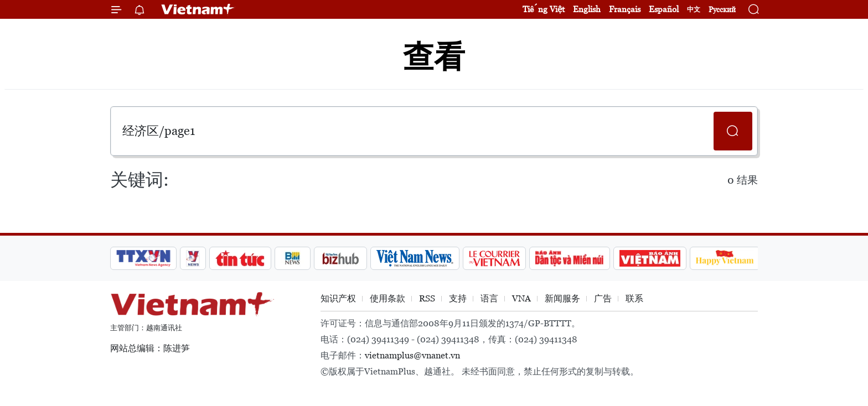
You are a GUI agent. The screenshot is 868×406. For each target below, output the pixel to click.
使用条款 (387, 298)
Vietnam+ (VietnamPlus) (198, 9)
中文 (694, 9)
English (587, 9)
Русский (722, 10)
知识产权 (338, 298)
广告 (603, 298)
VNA (521, 298)
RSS (427, 298)
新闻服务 (562, 298)
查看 (434, 57)
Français (625, 9)
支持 (458, 298)
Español (664, 9)
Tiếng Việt (544, 9)
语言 (489, 298)
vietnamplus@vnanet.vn (412, 355)
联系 (634, 298)
